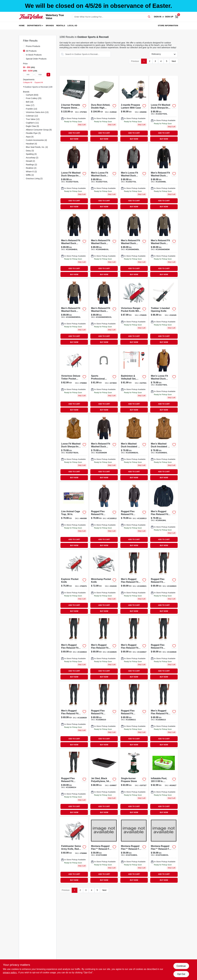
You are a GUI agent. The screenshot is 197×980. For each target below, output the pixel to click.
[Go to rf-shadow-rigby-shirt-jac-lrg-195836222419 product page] (104, 516)
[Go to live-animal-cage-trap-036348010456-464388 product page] (74, 516)
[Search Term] (112, 17)
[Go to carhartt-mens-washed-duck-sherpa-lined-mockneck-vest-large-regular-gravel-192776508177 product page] (134, 177)
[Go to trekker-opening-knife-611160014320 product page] (164, 312)
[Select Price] (48, 75)
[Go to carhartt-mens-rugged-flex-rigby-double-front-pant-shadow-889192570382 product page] (134, 582)
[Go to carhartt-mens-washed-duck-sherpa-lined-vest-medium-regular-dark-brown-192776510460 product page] (104, 448)
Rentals (61, 26)
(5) (33, 133)
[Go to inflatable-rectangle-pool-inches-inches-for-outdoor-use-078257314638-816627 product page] (164, 783)
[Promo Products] (24, 46)
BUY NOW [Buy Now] (74, 139)
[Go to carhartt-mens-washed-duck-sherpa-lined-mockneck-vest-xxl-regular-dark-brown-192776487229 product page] (74, 177)
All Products (31, 51)
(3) (30, 151)
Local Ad (72, 26)
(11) (32, 123)
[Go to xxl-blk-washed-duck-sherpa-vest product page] (104, 245)
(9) (32, 126)
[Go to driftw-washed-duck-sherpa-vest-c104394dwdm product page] (164, 245)
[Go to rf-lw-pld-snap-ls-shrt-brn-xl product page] (134, 850)
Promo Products (33, 46)
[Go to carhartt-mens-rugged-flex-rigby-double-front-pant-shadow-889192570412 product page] (74, 648)
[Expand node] (24, 87)
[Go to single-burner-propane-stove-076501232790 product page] (134, 783)
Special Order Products (36, 59)
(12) (32, 116)
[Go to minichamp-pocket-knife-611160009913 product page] (104, 582)
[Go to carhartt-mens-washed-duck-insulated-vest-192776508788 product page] (134, 448)
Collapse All (28, 82)
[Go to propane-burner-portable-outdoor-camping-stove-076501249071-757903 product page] (74, 109)
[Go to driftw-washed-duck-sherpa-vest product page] (134, 245)
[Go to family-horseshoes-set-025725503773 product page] (104, 380)
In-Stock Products (34, 55)
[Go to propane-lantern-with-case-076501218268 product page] (134, 109)
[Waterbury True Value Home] (31, 17)
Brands (50, 26)
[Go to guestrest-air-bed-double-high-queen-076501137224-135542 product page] (104, 109)
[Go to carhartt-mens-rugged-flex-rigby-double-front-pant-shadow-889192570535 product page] (74, 783)
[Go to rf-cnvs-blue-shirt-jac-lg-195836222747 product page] (164, 516)
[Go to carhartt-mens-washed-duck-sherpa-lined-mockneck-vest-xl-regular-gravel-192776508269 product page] (104, 177)
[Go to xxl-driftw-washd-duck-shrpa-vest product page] (104, 312)
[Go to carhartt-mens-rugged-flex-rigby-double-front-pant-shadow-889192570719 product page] (104, 648)
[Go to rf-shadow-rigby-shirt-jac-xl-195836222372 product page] (134, 516)
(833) (32, 95)
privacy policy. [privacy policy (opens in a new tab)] (10, 973)
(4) (30, 137)
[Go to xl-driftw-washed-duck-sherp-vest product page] (74, 312)
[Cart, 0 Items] (177, 17)
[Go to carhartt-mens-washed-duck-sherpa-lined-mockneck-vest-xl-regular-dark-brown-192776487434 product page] (164, 109)
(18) (30, 102)
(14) (32, 109)
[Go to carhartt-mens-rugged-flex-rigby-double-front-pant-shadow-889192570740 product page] (134, 648)
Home (22, 26)
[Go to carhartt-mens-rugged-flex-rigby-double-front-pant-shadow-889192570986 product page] (164, 582)
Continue (181, 966)
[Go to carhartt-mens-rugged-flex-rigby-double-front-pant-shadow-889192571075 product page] (134, 715)
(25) (34, 98)
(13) (37, 112)
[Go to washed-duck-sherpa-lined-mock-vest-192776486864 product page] (74, 448)
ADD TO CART (74, 133)
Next (174, 61)
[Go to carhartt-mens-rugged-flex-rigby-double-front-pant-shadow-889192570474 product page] (74, 715)
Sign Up (169, 17)
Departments (34, 26)
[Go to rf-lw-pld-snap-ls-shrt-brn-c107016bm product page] (104, 850)
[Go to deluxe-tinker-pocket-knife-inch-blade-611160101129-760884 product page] (74, 380)
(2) (32, 158)
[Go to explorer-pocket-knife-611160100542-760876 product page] (74, 582)
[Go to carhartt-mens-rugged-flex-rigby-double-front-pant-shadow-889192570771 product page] (104, 715)
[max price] (40, 75)
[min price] (28, 75)
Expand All (39, 82)
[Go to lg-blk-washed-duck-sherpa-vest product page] (164, 177)
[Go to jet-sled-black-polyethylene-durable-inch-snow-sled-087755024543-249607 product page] (104, 783)
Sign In (158, 17)
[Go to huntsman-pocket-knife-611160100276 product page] (74, 850)
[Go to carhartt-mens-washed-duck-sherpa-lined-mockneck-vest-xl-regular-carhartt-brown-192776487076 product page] (164, 380)
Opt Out (181, 974)
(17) (30, 105)
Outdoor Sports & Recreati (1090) (39, 87)
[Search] (149, 17)
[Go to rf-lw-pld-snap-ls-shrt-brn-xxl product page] (164, 850)
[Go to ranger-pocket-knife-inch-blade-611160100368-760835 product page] (134, 312)
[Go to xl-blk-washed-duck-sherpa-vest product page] (74, 245)
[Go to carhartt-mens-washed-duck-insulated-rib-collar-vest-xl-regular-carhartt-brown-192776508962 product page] (164, 448)
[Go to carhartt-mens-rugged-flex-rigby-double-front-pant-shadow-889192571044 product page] (164, 648)
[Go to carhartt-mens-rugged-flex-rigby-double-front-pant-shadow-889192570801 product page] (164, 715)
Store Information (168, 26)
